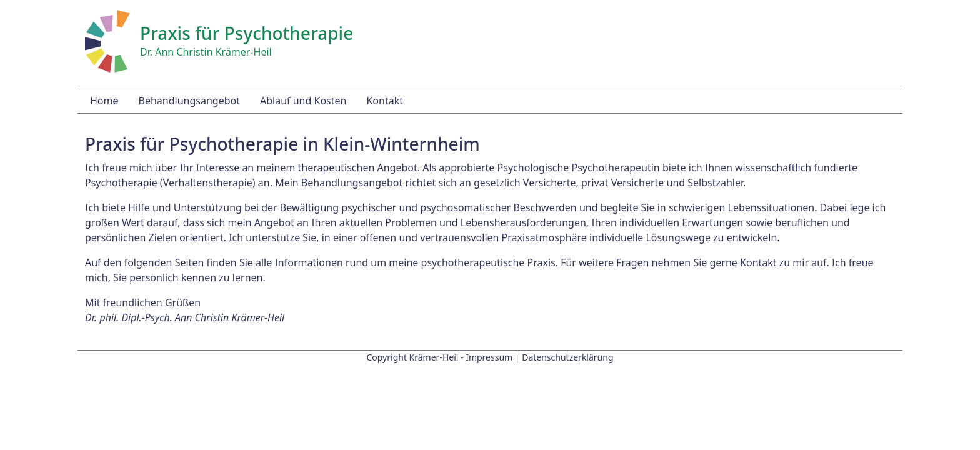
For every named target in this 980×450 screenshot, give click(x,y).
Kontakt (385, 101)
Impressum (489, 357)
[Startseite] (107, 40)
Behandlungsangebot (189, 101)
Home (104, 101)
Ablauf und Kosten (303, 101)
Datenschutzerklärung (567, 357)
